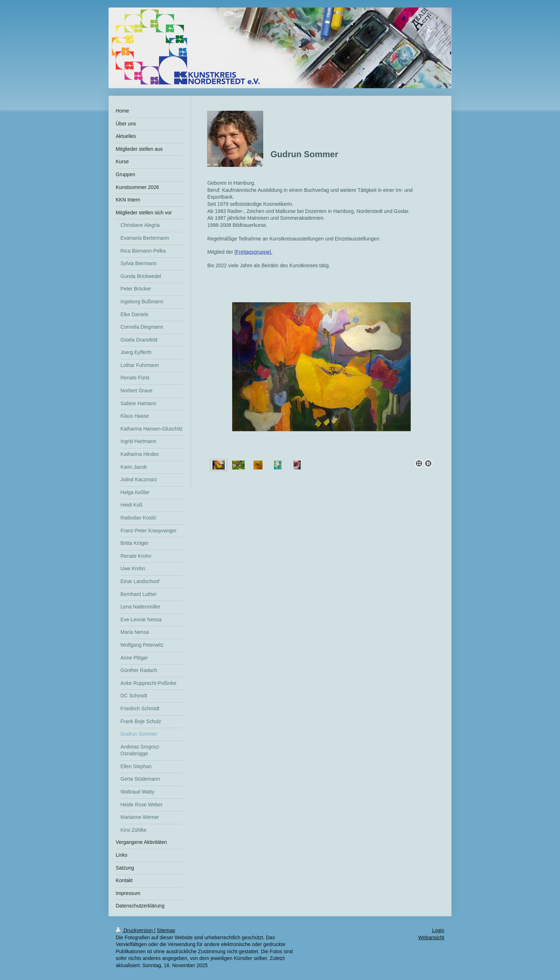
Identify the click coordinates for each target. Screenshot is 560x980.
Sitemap (166, 930)
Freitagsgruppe (253, 252)
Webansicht (431, 937)
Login (438, 930)
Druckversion (135, 930)
